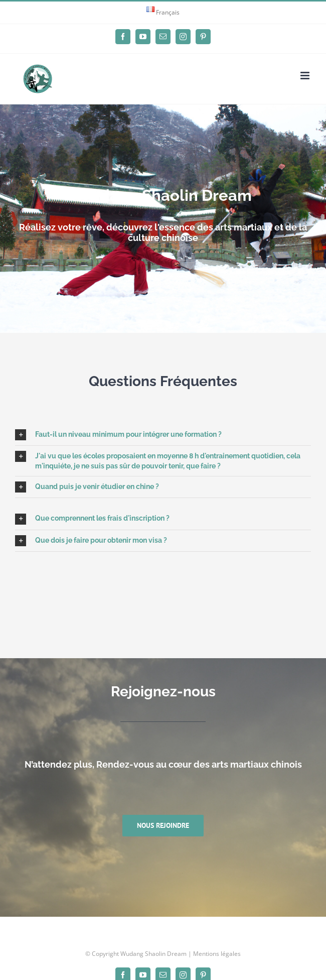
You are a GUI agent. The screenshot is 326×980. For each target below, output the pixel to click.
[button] (163, 435)
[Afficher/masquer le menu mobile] (306, 76)
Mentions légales (217, 954)
